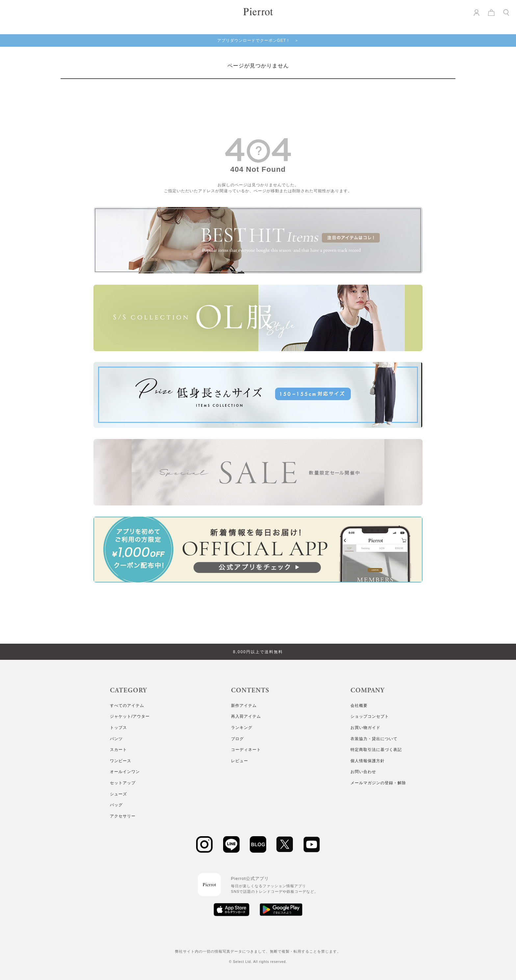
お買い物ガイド (365, 728)
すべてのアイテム (127, 706)
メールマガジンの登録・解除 (378, 783)
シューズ (118, 794)
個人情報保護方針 (368, 761)
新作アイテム (244, 706)
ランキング (242, 728)
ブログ (237, 739)
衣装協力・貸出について (374, 739)
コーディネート (246, 750)
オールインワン (125, 772)
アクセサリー (123, 816)
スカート (118, 750)
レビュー (240, 761)
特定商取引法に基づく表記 (376, 750)
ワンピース (121, 761)
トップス (118, 728)
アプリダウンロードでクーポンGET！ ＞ (258, 40)
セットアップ (123, 783)
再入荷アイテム (246, 716)
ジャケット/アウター (130, 716)
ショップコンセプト (370, 716)
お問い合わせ (363, 772)
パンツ (116, 739)
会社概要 (359, 706)
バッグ (116, 805)
